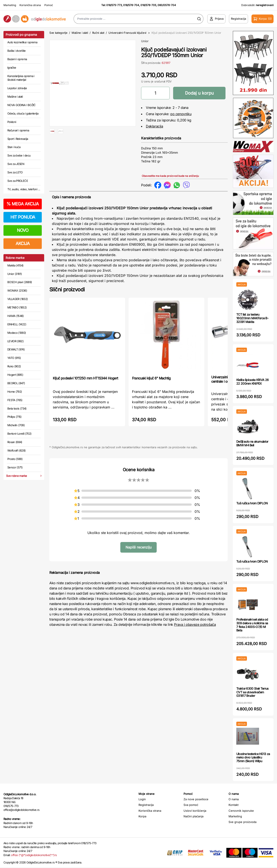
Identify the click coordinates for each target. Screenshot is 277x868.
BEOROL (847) (16, 383)
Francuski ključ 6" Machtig (151, 378)
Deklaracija (155, 126)
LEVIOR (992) (15, 341)
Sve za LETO (15, 172)
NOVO (23, 230)
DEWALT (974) (16, 349)
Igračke (12, 68)
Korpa (142, 816)
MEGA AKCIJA (23, 204)
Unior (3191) (14, 274)
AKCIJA (23, 244)
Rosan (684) (15, 442)
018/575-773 (114, 5)
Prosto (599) (15, 459)
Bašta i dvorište (17, 51)
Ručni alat (98, 33)
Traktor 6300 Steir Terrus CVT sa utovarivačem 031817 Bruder (252, 692)
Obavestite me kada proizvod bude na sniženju (170, 176)
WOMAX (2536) (17, 290)
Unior (145, 41)
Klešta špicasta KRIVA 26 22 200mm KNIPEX (252, 382)
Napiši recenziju (138, 547)
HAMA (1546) (16, 316)
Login (142, 799)
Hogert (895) (15, 375)
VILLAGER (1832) (18, 299)
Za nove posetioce (196, 799)
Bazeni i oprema (17, 59)
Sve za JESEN (16, 164)
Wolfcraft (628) (16, 450)
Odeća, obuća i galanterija (23, 113)
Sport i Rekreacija (18, 139)
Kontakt (234, 805)
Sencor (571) (15, 467)
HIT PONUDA (23, 217)
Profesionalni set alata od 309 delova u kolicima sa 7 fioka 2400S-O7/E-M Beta (252, 625)
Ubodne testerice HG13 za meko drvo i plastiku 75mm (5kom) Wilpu (253, 757)
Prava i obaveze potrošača (195, 624)
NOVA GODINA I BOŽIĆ (22, 105)
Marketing (10, 5)
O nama (234, 799)
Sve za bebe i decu (19, 155)
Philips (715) (14, 417)
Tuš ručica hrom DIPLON (252, 503)
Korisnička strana (30, 5)
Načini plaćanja (193, 816)
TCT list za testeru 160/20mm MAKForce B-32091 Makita (252, 318)
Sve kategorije (58, 33)
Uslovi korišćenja (195, 811)
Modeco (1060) (17, 333)
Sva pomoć (191, 805)
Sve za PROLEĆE (18, 181)
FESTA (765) (15, 400)
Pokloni (12, 122)
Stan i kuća (14, 147)
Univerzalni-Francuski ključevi (127, 33)
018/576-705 (148, 5)
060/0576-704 (167, 5)
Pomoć (49, 5)
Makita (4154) (15, 265)
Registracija (146, 805)
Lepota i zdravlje (17, 88)
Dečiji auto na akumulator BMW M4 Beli (252, 443)
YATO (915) (14, 358)
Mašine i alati (15, 97)
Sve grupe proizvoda (242, 822)
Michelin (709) (16, 425)
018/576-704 (131, 5)
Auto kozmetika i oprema (22, 42)
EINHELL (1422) (17, 324)
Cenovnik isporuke (241, 811)
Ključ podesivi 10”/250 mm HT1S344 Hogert (85, 378)
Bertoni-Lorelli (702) (19, 434)
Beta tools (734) (17, 408)
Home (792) (15, 392)
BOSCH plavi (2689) (20, 282)
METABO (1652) (17, 307)
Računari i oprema (18, 130)
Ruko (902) (14, 366)
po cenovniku (181, 114)
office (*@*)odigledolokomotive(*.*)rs (34, 855)
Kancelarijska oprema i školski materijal (21, 78)
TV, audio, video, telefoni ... (24, 189)
